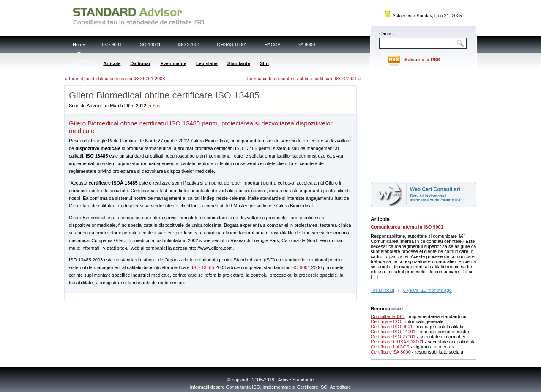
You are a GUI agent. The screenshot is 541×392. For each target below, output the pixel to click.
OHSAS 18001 (232, 44)
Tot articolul (383, 290)
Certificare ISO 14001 (393, 332)
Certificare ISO (386, 321)
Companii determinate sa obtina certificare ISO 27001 (302, 79)
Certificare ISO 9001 (392, 327)
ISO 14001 (150, 44)
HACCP (272, 44)
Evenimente (173, 63)
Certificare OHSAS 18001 (397, 342)
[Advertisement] (164, 296)
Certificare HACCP (390, 347)
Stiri (264, 63)
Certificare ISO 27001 (393, 337)
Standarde (239, 63)
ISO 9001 (112, 44)
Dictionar (140, 63)
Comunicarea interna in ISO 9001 (407, 227)
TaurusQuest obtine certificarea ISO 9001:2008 (116, 79)
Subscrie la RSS (422, 60)
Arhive (285, 380)
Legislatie (207, 63)
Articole (112, 63)
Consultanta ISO (388, 316)
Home (79, 44)
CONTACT (84, 61)
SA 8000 (306, 44)
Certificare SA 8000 (391, 352)
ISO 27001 (189, 44)
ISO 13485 (203, 267)
